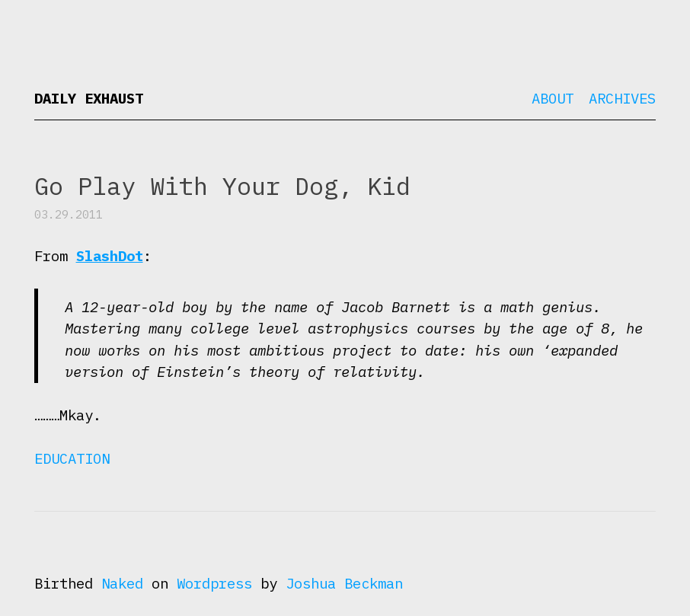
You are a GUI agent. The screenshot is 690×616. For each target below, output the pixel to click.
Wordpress (214, 583)
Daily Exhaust (89, 98)
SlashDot (110, 256)
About (553, 98)
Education (72, 458)
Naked (122, 583)
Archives (622, 98)
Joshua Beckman (344, 583)
